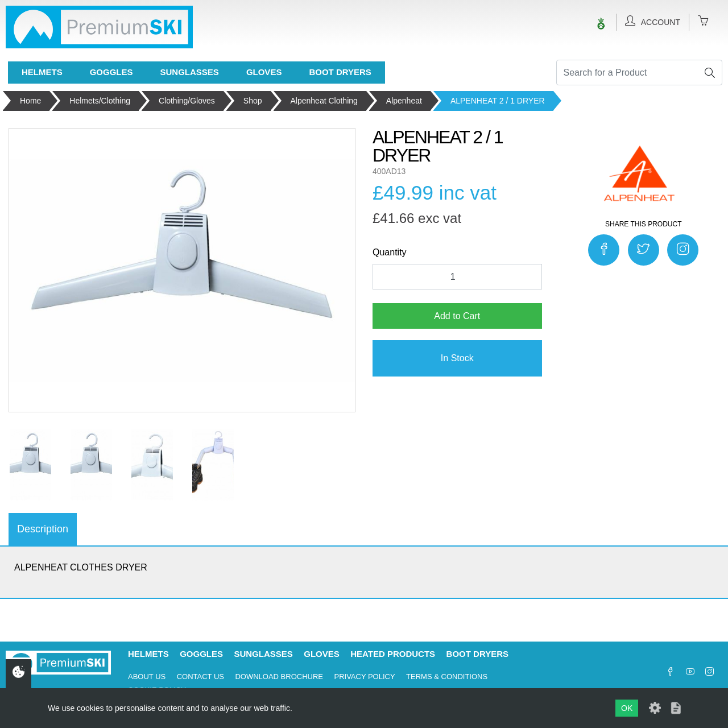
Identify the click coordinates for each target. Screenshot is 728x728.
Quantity (390, 252)
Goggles (111, 72)
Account (653, 21)
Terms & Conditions (447, 677)
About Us (147, 677)
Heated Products (393, 654)
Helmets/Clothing (100, 101)
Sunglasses (190, 72)
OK (627, 708)
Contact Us (200, 677)
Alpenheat (404, 101)
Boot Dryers (340, 72)
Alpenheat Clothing (324, 101)
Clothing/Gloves (187, 101)
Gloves (264, 72)
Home (30, 101)
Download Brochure (279, 677)
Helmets (42, 72)
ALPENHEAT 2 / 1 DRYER (498, 101)
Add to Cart (457, 316)
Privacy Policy (364, 677)
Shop (253, 101)
